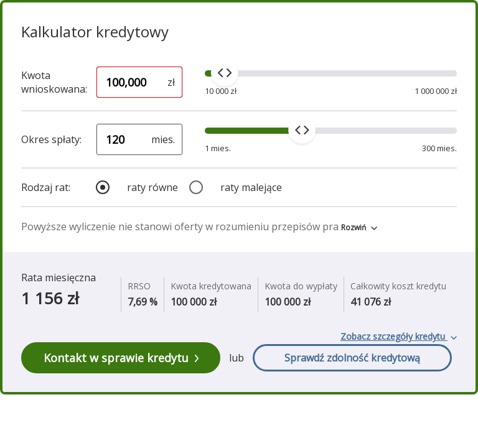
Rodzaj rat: (46, 187)
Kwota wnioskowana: (54, 82)
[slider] (225, 73)
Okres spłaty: (51, 139)
